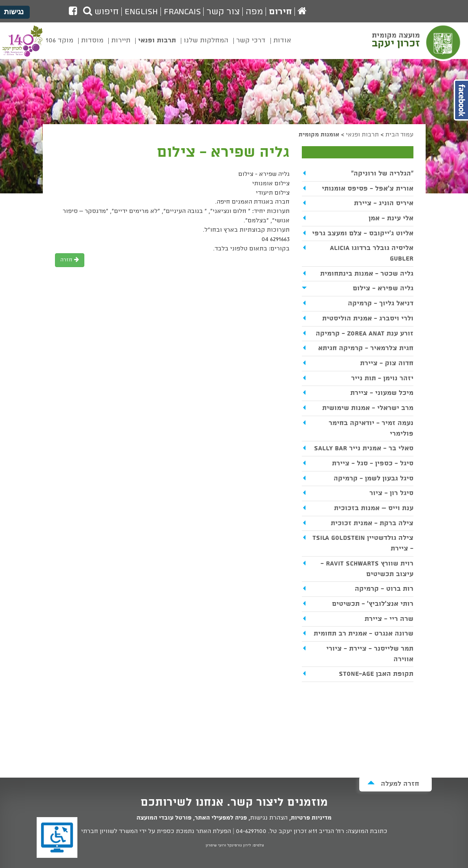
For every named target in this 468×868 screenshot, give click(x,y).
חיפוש (101, 12)
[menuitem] (282, 46)
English (141, 12)
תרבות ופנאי (362, 135)
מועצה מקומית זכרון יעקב (417, 44)
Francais (182, 12)
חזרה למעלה (393, 784)
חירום (280, 12)
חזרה (70, 260)
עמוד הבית (399, 135)
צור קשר (223, 12)
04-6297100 (251, 831)
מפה (254, 12)
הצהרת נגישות (269, 818)
